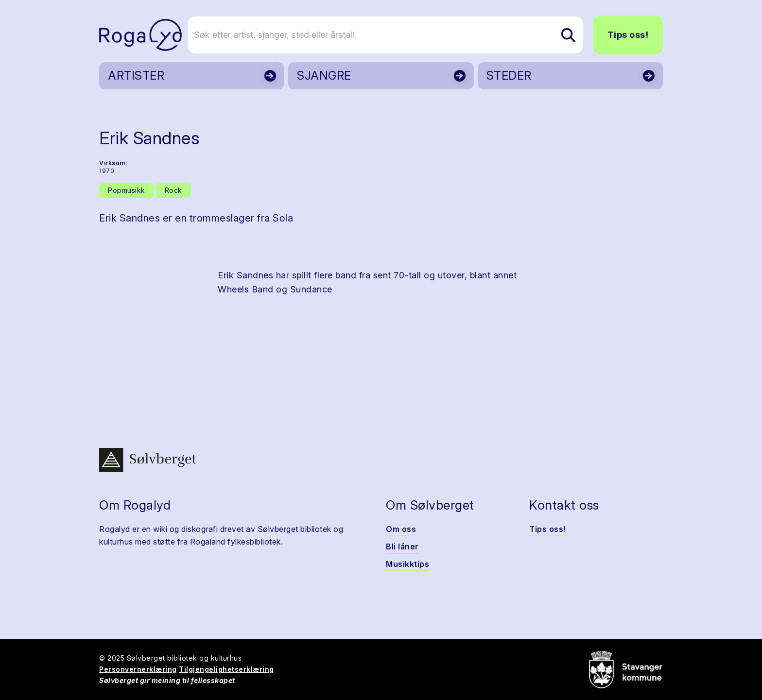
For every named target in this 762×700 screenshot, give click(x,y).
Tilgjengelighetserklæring (226, 669)
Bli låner (402, 546)
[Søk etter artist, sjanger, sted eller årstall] (385, 35)
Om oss (401, 529)
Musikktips (407, 564)
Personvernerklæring (138, 669)
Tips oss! (628, 35)
